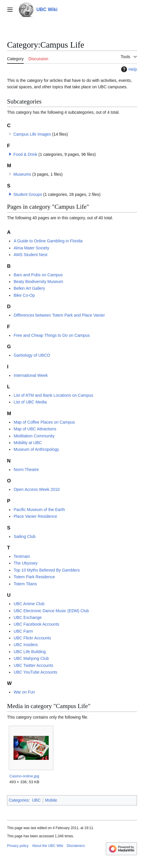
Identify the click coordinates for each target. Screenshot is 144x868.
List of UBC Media (30, 402)
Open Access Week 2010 (37, 489)
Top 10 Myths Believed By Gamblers (47, 570)
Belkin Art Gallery (29, 288)
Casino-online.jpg (24, 776)
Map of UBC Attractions (35, 429)
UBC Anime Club (29, 604)
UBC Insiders (26, 645)
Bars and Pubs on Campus (38, 275)
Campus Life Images (32, 134)
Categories (19, 800)
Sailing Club (24, 536)
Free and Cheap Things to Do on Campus (52, 335)
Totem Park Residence (34, 577)
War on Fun (24, 692)
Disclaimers (76, 846)
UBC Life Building (30, 652)
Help (128, 69)
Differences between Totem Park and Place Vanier (59, 315)
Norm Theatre (26, 470)
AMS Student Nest (30, 255)
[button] (10, 154)
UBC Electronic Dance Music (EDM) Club (51, 611)
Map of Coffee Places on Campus (44, 422)
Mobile (51, 800)
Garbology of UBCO (32, 355)
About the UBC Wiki (48, 846)
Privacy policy (18, 846)
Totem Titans (25, 584)
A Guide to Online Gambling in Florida (48, 241)
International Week (31, 375)
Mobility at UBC (28, 443)
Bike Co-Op (24, 295)
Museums (22, 174)
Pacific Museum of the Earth (39, 510)
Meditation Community (34, 436)
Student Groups (28, 194)
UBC (36, 800)
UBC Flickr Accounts (32, 638)
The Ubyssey (26, 563)
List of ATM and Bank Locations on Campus (53, 395)
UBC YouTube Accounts (35, 672)
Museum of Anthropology (36, 449)
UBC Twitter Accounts (33, 665)
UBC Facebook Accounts (36, 624)
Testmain (22, 556)
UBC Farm (23, 631)
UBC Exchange (28, 617)
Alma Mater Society (31, 248)
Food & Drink (25, 154)
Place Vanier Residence (35, 516)
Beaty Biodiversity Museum (38, 282)
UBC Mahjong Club (31, 658)
